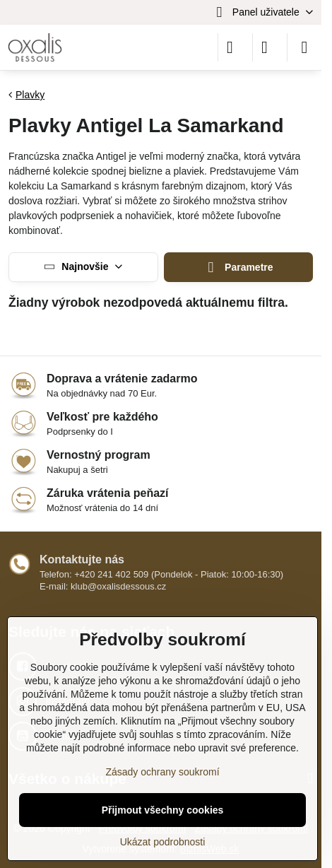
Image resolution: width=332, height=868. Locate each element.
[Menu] (304, 47)
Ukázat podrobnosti (163, 842)
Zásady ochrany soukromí (162, 772)
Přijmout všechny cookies (163, 810)
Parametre (238, 268)
